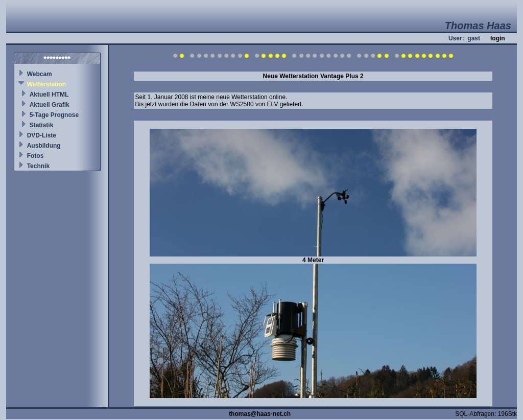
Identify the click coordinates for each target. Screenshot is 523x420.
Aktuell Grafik (50, 105)
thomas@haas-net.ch (260, 414)
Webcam (40, 74)
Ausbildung (44, 146)
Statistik (42, 125)
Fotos (35, 156)
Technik (38, 166)
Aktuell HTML (49, 95)
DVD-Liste (42, 135)
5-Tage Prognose (54, 115)
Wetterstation (46, 84)
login (498, 38)
